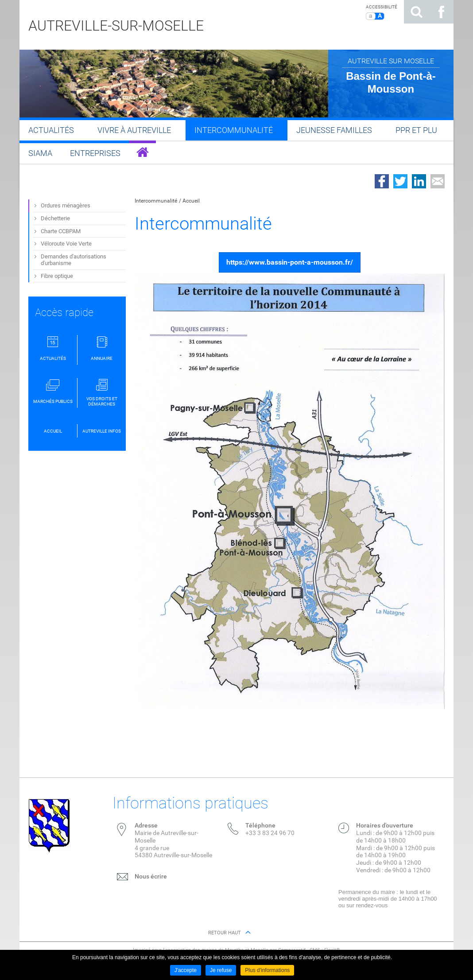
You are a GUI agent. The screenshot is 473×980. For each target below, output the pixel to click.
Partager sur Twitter (400, 181)
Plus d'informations (267, 970)
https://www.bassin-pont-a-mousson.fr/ (290, 262)
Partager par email (438, 181)
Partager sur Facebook (382, 181)
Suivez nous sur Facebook (441, 12)
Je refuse (221, 970)
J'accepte (186, 970)
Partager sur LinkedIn (419, 181)
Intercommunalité (156, 201)
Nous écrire (151, 876)
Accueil (191, 201)
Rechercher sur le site (416, 12)
